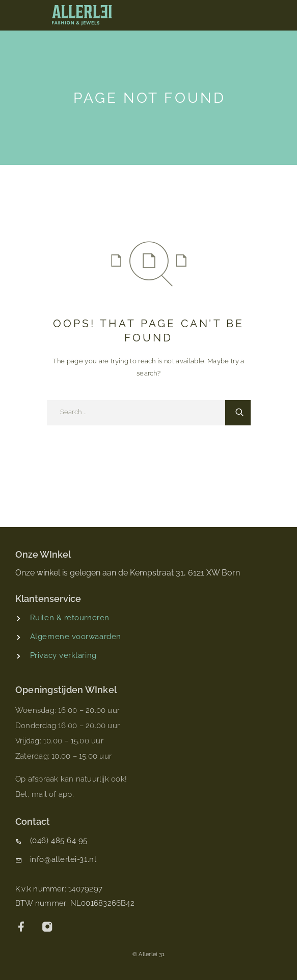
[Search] (238, 413)
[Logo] (82, 15)
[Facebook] (22, 928)
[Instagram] (48, 928)
